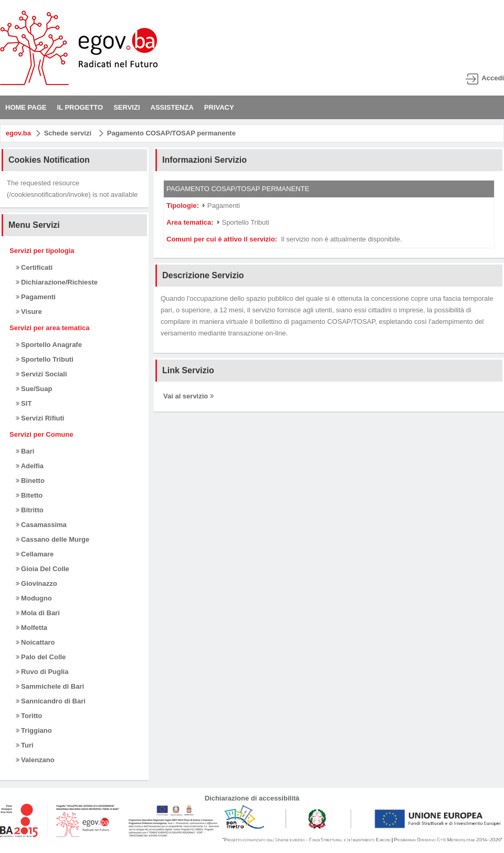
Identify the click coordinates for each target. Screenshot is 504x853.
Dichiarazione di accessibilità (252, 798)
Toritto (29, 716)
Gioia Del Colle (43, 569)
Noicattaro (35, 642)
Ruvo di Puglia (42, 672)
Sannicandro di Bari (51, 701)
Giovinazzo (36, 583)
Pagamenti (36, 297)
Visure (29, 312)
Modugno (34, 598)
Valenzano (35, 760)
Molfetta (31, 628)
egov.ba (18, 133)
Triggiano (34, 730)
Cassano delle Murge (53, 539)
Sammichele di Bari (50, 686)
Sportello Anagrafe (49, 345)
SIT (24, 403)
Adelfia (30, 466)
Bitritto (30, 510)
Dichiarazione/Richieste (57, 282)
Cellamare (35, 554)
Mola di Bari (38, 613)
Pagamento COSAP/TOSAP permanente (171, 133)
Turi (25, 745)
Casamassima (41, 525)
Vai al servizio (188, 396)
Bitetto (29, 495)
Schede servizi (68, 133)
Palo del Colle (41, 657)
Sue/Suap (34, 389)
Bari (25, 451)
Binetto (30, 481)
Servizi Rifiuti (40, 418)
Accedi (493, 78)
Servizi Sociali (41, 374)
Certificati (34, 267)
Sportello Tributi (45, 359)
